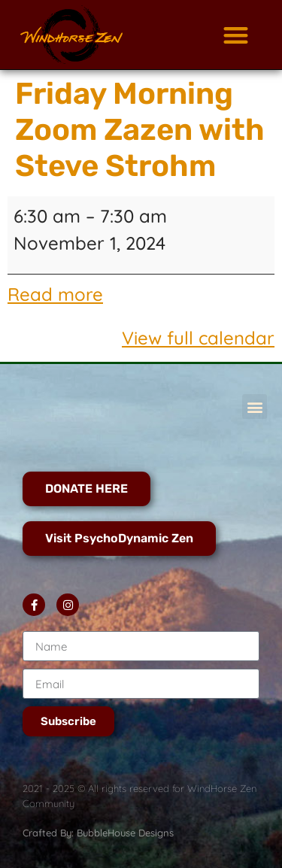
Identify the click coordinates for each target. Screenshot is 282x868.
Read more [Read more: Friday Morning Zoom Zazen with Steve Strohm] (55, 294)
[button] (236, 35)
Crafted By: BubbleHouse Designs (98, 833)
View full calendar (198, 338)
